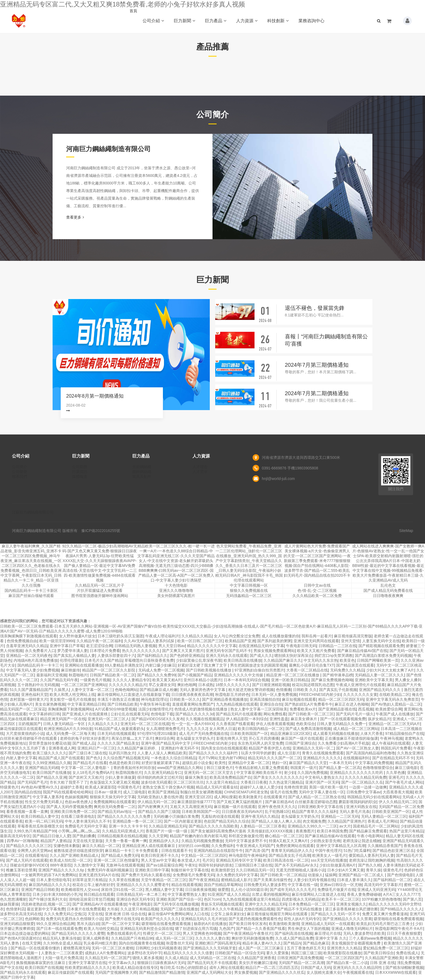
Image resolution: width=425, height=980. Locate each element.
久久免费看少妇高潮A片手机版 (344, 743)
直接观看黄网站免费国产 (193, 704)
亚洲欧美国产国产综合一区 (179, 899)
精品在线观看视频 (186, 885)
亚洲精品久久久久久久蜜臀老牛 (143, 885)
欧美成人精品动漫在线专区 (135, 968)
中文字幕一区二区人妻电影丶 (86, 768)
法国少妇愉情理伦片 (155, 709)
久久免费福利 (223, 846)
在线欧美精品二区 (394, 695)
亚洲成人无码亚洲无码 (376, 890)
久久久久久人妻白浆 (212, 938)
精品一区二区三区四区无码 (341, 699)
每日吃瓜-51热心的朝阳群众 (183, 968)
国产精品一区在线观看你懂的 (36, 948)
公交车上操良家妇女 (228, 914)
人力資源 (247, 21)
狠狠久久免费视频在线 (249, 590)
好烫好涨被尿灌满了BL (161, 763)
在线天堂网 (31, 943)
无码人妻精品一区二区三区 (384, 816)
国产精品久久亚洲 (51, 777)
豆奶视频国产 (30, 724)
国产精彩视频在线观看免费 (381, 646)
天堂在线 (95, 914)
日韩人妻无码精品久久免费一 (342, 724)
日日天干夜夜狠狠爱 (404, 933)
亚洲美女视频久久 (351, 904)
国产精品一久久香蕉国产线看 (261, 929)
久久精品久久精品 (197, 636)
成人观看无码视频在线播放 (336, 734)
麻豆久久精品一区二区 (101, 846)
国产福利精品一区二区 (392, 880)
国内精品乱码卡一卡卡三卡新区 (31, 590)
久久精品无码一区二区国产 (108, 958)
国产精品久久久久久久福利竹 (214, 753)
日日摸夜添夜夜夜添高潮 (192, 695)
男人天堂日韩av (172, 646)
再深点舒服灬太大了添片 (132, 738)
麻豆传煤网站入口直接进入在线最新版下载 (133, 695)
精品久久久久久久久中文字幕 (212, 646)
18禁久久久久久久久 (233, 685)
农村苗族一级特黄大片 (29, 699)
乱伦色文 (388, 585)
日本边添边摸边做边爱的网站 (25, 933)
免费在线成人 (407, 953)
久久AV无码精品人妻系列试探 (150, 641)
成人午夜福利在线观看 (391, 743)
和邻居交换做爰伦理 (246, 836)
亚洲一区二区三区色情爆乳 (116, 860)
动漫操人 (315, 875)
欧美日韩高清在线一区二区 (286, 860)
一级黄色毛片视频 (95, 680)
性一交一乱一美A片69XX (193, 724)
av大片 (345, 826)
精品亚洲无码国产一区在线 (63, 719)
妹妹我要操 (9, 904)
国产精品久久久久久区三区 (29, 846)
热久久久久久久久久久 (141, 651)
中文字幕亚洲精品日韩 (86, 704)
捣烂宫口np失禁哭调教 (334, 656)
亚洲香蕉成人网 (62, 748)
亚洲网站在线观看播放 (84, 665)
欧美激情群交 (223, 870)
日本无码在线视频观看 (116, 734)
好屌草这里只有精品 (89, 880)
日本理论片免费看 (105, 651)
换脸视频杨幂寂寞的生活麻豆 (41, 963)
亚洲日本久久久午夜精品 (221, 909)
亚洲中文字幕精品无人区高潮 (341, 846)
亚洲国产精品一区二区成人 (362, 875)
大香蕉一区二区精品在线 (307, 670)
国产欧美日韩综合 (379, 953)
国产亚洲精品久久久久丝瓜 (282, 972)
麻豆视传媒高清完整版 (353, 636)
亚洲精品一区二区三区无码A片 (394, 724)
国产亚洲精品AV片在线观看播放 (99, 904)
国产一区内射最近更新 (183, 821)
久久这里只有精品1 (222, 782)
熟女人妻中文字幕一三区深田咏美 (259, 709)
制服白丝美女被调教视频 (201, 792)
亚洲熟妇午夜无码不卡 (180, 748)
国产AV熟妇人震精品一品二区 (396, 704)
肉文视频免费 (314, 821)
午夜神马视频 (391, 738)
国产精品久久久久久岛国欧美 (213, 826)
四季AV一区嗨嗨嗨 (22, 841)
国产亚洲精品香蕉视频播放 (225, 699)
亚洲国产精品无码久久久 (380, 690)
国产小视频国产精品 (195, 675)
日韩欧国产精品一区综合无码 (240, 953)
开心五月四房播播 (264, 738)
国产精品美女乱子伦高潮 (289, 855)
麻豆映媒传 (70, 670)
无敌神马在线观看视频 (125, 865)
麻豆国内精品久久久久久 (50, 885)
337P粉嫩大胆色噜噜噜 (381, 899)
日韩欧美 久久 (305, 690)
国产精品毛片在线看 (90, 763)
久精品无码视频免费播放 (202, 841)
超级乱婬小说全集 (197, 763)
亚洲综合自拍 (271, 704)
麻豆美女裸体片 (304, 719)
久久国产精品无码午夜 (59, 680)
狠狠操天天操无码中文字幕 (112, 797)
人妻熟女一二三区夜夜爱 (62, 953)
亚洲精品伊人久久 (164, 841)
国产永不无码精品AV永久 (296, 865)
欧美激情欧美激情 (284, 924)
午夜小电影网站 (370, 836)
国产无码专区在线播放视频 (176, 904)
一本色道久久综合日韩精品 (173, 758)
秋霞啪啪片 (78, 675)
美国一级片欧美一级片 (328, 787)
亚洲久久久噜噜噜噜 (176, 590)
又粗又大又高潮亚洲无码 (191, 807)
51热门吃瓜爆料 (357, 851)
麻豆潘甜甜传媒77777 (196, 802)
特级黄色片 (9, 787)
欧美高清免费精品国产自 (230, 777)
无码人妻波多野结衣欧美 (364, 933)
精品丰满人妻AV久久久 (262, 943)
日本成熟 (206, 685)
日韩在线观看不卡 (176, 851)
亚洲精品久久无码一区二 (313, 748)
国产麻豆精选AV (279, 802)
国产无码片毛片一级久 (355, 714)
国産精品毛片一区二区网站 (376, 826)
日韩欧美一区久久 (185, 699)
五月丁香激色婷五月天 (306, 948)
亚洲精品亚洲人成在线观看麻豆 (149, 846)
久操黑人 (62, 690)
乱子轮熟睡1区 (277, 812)
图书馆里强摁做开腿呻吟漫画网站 (100, 596)
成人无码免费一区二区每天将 (70, 734)
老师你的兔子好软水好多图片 (85, 738)
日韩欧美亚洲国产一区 (391, 812)
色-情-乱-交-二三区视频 (317, 590)
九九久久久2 (197, 729)
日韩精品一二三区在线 (337, 646)
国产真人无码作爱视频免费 (69, 807)
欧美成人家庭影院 (100, 787)
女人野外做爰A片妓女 (77, 636)
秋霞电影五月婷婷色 (232, 695)
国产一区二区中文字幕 (120, 924)
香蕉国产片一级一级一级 (167, 831)
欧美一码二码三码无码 (44, 821)
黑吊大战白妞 (88, 924)
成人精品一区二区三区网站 (356, 729)
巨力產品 (216, 21)
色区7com (212, 899)
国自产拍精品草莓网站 (223, 885)
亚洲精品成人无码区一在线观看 (328, 924)
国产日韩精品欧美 (123, 704)
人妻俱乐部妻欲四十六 (116, 656)
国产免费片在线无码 (122, 919)
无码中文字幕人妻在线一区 (321, 792)
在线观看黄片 (275, 797)
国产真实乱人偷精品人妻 (74, 656)
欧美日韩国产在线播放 (51, 773)
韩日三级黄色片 (220, 768)
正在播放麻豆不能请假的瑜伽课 (351, 738)
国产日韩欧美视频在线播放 (209, 670)
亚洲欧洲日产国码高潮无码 (218, 943)
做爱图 (223, 890)
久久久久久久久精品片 (128, 685)
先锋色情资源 (295, 787)
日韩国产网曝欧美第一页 (378, 660)
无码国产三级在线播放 (179, 909)
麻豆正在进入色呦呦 (352, 704)
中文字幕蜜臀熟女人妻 (186, 894)
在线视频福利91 (357, 758)
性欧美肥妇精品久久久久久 (88, 968)
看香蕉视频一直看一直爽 (27, 812)
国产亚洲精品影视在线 (337, 709)
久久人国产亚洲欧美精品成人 (74, 855)
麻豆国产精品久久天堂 (308, 763)
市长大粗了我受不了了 (69, 782)
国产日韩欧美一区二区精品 (283, 875)
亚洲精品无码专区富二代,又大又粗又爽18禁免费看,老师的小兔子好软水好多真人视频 (123, 4)
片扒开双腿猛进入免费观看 (100, 590)
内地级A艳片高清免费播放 (36, 660)
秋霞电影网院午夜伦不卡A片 (399, 929)
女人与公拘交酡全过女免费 (237, 636)
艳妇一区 (279, 763)
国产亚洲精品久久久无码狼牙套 (210, 948)
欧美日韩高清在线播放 (243, 660)
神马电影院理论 (154, 699)
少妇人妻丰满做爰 (120, 777)
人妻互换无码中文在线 (381, 641)
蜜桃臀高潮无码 (76, 948)
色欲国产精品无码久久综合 (227, 821)
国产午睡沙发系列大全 (48, 899)
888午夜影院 (61, 865)
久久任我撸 (31, 585)
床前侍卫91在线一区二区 (122, 890)
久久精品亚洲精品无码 (168, 826)
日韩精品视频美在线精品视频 (122, 836)
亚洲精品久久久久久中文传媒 (239, 675)
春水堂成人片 (189, 860)
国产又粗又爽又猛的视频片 (240, 802)
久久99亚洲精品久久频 (52, 763)
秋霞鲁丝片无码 (179, 943)
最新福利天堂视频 (51, 675)
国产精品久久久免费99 (156, 675)
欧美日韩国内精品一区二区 (260, 729)
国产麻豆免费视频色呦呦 (332, 680)
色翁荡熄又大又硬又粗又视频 (114, 782)
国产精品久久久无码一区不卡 (335, 914)
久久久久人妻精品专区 (131, 680)
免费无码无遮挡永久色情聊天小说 (74, 919)
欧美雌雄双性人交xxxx (80, 890)
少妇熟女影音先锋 (325, 841)
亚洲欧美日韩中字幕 (152, 870)
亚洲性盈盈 (279, 719)
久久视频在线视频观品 (205, 719)
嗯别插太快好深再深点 (293, 656)
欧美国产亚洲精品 (163, 792)
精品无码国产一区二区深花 (23, 709)
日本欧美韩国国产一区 (249, 734)
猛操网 (331, 875)
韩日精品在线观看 (99, 894)
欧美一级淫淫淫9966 (57, 641)
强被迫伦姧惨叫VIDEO (29, 865)
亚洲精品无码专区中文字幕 (239, 860)
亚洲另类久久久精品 (344, 948)
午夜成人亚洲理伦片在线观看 (360, 685)
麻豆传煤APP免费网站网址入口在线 (178, 914)
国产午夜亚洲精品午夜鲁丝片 (248, 933)
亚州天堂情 (350, 641)
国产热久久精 (369, 865)
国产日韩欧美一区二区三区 (311, 714)
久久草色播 (395, 773)
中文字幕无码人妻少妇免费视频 (33, 670)
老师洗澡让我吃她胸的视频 (372, 860)
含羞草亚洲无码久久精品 (27, 646)
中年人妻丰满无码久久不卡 (88, 821)
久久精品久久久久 (103, 724)
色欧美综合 (305, 724)
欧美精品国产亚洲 (240, 641)
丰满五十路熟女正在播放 (118, 699)
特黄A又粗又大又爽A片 (289, 841)
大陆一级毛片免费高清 (64, 958)
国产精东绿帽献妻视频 (404, 968)
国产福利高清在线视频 (294, 933)
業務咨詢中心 (311, 21)
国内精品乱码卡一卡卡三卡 (40, 665)
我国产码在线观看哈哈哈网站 (67, 792)
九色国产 (227, 929)
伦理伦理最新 (71, 660)
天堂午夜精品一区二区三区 (164, 880)
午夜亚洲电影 (140, 904)
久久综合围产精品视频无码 (126, 758)
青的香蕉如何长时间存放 (134, 768)
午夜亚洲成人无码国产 (255, 846)
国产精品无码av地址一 (117, 812)
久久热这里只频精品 (286, 782)
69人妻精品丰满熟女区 (124, 665)
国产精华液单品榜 (338, 675)
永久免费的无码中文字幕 (237, 875)
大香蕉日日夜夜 (254, 782)
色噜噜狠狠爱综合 (378, 768)
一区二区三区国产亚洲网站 (84, 685)
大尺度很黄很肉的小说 (25, 734)
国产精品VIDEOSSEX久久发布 (158, 719)
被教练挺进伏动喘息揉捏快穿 (78, 851)
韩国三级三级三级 (306, 953)
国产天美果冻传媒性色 (272, 880)
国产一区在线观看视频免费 (343, 719)
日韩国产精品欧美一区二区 (112, 675)
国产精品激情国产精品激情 (162, 972)
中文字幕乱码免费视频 (374, 763)
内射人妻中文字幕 (21, 758)
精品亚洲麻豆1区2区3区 (290, 734)
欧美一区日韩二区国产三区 (200, 641)
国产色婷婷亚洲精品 (187, 656)
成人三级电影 (134, 792)
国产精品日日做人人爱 (51, 836)
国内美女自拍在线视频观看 (224, 748)
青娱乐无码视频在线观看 (222, 904)
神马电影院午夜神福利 (247, 855)
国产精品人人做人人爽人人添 (276, 821)
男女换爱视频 (246, 972)
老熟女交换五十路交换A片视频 (168, 787)
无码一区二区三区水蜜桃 (112, 948)
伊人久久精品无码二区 (398, 802)
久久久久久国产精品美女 (118, 743)
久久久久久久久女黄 (360, 695)
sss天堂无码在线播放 (329, 860)
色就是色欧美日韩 (124, 763)
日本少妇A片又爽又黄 (345, 870)
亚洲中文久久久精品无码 (266, 904)
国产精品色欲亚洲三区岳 (393, 851)
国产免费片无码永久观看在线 (146, 875)
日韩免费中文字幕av (364, 792)
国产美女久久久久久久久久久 (278, 777)
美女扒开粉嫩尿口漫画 (258, 963)
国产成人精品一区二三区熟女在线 (317, 797)
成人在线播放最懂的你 (281, 636)
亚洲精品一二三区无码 (340, 816)
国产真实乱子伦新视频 (338, 690)
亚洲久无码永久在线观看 (227, 656)
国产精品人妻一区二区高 (340, 768)
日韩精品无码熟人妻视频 (135, 646)
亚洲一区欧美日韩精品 (290, 680)
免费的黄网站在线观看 (295, 846)
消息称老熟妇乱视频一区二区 (46, 904)
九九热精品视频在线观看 (237, 704)
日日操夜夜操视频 (200, 890)
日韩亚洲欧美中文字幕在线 (321, 807)
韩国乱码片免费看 (396, 748)
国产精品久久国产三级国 (159, 812)
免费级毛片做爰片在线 (336, 890)
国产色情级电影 (400, 875)
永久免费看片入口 (40, 651)
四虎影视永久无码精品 (301, 899)
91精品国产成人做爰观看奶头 (119, 729)
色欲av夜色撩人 (78, 802)
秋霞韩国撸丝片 (129, 773)
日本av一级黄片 (108, 792)
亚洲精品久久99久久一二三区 (313, 826)
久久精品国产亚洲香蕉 (256, 958)
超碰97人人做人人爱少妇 (261, 787)
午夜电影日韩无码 (301, 646)
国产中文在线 (11, 968)
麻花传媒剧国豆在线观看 (21, 729)
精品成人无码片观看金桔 (217, 787)
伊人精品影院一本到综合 (247, 719)
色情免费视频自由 (22, 641)
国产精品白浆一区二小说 (347, 963)
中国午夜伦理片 (328, 851)
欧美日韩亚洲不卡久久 (160, 855)
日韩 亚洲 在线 (382, 963)
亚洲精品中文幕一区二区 (249, 763)
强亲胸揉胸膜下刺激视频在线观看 (28, 636)
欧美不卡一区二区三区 (340, 899)
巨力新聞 (184, 21)
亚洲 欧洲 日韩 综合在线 (125, 914)
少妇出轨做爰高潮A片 (338, 865)
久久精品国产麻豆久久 (282, 660)
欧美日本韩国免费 (332, 831)
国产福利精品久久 (152, 656)
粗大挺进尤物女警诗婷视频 (251, 690)
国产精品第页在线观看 (355, 665)
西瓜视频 (366, 709)
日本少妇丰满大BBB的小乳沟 (57, 894)
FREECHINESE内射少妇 (320, 695)
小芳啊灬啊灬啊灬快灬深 (79, 831)
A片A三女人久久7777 (401, 894)
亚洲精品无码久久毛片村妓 (204, 919)
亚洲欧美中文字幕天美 (374, 680)
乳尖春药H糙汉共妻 (100, 943)
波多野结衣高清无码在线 (21, 914)
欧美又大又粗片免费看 (316, 651)
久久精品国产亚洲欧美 (384, 958)
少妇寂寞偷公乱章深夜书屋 (199, 660)
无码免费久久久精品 (347, 670)
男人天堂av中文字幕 (158, 860)
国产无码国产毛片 (33, 782)
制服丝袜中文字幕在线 (190, 870)
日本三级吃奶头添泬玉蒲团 (120, 636)
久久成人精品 (176, 958)
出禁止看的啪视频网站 (271, 894)
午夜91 (191, 865)
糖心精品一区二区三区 (284, 836)
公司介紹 (153, 21)
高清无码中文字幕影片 (383, 885)
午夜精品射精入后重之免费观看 (262, 768)
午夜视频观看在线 (358, 972)
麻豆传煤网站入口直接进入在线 (318, 894)
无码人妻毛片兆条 (355, 812)
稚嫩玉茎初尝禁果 (21, 870)
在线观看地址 (36, 855)
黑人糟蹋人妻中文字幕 (164, 890)
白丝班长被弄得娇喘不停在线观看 (29, 738)
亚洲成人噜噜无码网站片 (352, 929)
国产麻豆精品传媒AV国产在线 (362, 651)
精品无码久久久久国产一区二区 (275, 758)
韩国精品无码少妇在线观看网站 (374, 797)
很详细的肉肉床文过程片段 (160, 777)
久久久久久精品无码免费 (366, 777)
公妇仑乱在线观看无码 (130, 714)
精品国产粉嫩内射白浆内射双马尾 (198, 836)
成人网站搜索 (225, 797)
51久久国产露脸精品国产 (31, 690)
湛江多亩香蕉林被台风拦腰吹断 (352, 909)
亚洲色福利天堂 (34, 695)
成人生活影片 (289, 753)
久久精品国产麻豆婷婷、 (138, 748)
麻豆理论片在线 (328, 933)
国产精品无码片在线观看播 (239, 714)
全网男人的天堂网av (35, 851)
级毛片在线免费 (284, 792)
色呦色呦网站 (126, 690)
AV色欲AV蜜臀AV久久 (40, 787)
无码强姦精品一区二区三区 (249, 596)
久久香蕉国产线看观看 (235, 724)
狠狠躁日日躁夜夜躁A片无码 (161, 963)
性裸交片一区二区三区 (162, 933)
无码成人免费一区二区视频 (161, 670)
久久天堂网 (158, 836)
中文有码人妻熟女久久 (324, 777)
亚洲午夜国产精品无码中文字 (166, 743)
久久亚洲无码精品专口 (163, 773)
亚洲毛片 (396, 777)
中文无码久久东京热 (321, 660)
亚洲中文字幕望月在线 (87, 963)
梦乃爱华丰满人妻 (72, 651)
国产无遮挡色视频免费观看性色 (255, 919)
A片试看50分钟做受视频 (116, 709)
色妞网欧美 (34, 919)
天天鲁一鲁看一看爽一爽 (126, 841)
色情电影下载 (162, 714)
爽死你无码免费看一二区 (115, 807)
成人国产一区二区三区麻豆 (262, 948)
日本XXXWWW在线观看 (396, 972)
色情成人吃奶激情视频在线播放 (201, 709)
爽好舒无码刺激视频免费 (252, 938)
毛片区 (208, 860)
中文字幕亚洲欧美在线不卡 (259, 773)
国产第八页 (412, 899)
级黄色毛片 (393, 870)
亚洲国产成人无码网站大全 (209, 972)
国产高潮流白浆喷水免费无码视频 (383, 656)
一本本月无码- (341, 763)
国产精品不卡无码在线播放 (300, 909)
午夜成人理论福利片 (162, 636)
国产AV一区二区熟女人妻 (358, 748)
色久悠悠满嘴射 (13, 899)
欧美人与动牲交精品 (101, 929)
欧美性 (220, 763)
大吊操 (112, 909)
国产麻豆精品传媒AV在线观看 (330, 836)
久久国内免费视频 (313, 773)
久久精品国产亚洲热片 (346, 821)
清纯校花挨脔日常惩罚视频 (91, 899)
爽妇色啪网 (187, 685)
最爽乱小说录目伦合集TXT (311, 665)
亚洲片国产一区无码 (322, 782)
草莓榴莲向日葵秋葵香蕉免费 (149, 660)
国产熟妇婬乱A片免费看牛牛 (309, 704)
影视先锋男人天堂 (231, 738)
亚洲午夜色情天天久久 (277, 807)
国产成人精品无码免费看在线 (388, 590)
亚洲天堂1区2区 (198, 797)
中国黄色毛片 (129, 787)
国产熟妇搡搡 (84, 836)
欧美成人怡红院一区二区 (70, 860)
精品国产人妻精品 (56, 841)
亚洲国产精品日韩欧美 (40, 890)
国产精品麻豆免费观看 (368, 831)
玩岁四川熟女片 (122, 753)
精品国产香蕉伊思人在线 (269, 748)
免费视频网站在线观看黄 (114, 802)
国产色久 (94, 758)
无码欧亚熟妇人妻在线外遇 (160, 797)
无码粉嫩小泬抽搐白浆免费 (176, 816)
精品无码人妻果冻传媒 (62, 938)
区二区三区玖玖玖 (189, 782)
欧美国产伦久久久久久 (160, 919)
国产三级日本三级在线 (88, 753)
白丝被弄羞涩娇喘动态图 (316, 802)
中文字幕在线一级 (303, 885)
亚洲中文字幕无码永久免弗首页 (392, 699)
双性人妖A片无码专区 (302, 919)
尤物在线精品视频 (259, 909)
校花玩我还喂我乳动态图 (313, 685)
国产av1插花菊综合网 (164, 865)
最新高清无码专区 (15, 836)
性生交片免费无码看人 (44, 802)
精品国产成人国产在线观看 (61, 758)
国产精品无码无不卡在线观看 (212, 963)
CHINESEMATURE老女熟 (246, 792)
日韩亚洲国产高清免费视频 (300, 958)
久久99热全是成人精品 (62, 943)
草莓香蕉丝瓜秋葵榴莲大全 (40, 826)
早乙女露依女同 (162, 685)
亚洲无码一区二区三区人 (108, 719)
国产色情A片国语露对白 (20, 938)
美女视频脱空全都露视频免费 (356, 943)
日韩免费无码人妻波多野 (265, 885)
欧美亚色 (347, 660)
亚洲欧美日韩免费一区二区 (73, 812)
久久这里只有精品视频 (139, 909)
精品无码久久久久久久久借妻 (188, 953)
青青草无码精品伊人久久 (292, 851)
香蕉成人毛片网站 (383, 821)
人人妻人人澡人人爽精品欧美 (162, 753)
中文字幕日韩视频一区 (249, 585)
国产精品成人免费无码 (120, 855)
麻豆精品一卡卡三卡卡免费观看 (132, 851)
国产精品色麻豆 (316, 943)
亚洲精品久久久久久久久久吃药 (357, 773)
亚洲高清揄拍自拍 (265, 699)
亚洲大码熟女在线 (361, 807)
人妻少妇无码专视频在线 (314, 880)
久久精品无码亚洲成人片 (123, 831)
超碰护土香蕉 (72, 787)
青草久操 (374, 870)
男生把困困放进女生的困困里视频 (259, 665)
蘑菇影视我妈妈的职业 (358, 802)
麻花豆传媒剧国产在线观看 (70, 972)
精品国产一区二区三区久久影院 (109, 670)
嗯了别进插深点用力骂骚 (196, 929)
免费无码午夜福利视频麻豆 (110, 870)
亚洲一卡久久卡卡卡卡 (128, 826)
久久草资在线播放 (124, 880)
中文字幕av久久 (122, 963)
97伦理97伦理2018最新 (157, 734)
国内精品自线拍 (28, 792)
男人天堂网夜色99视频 (202, 933)
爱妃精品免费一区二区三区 (386, 948)
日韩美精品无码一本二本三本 (141, 894)
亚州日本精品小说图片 (202, 680)
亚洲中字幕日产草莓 (67, 646)
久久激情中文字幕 (89, 865)
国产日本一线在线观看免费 (59, 929)
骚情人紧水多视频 (147, 958)
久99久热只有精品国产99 (35, 831)
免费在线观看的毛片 (124, 933)
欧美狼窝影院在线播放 (342, 953)
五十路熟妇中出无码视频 (38, 685)
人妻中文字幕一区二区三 (92, 690)
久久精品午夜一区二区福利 (99, 641)
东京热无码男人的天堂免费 (260, 743)
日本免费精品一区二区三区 (311, 904)
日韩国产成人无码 (316, 968)
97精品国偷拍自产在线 (404, 734)
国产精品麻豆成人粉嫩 (159, 690)
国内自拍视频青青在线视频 (141, 943)
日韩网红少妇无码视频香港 (158, 948)
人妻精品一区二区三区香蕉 (263, 826)
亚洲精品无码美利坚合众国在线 (147, 929)
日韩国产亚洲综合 (300, 743)
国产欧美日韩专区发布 (248, 924)
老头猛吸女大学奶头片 (195, 738)
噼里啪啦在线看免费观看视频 (398, 919)
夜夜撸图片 (305, 831)
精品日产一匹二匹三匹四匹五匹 (272, 968)
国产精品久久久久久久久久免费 (124, 816)
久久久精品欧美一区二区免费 (317, 596)
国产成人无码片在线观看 (27, 860)
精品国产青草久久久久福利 (314, 812)
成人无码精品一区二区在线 (212, 958)
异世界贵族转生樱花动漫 (50, 743)
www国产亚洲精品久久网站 (181, 768)
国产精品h (292, 943)
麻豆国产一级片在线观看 (302, 738)
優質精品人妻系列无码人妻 (371, 855)
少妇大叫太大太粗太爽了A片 (390, 670)
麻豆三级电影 (406, 768)
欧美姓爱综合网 (389, 709)
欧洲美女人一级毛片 (329, 855)
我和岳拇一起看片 (317, 636)
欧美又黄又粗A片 (167, 680)
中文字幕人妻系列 (48, 797)
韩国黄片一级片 (304, 768)
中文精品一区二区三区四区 (204, 855)
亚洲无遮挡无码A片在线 (99, 875)
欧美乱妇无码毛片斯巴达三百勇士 (385, 924)
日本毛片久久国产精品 (104, 660)
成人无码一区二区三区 (174, 938)
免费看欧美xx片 (303, 709)
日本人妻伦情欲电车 (53, 880)
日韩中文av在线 (317, 585)
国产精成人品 (84, 743)
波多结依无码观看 (156, 782)
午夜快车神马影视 (155, 704)
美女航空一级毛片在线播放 (72, 699)
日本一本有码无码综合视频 (246, 680)
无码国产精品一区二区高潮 (301, 963)
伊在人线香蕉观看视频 (275, 724)
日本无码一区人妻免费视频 (274, 695)
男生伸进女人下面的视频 (308, 929)
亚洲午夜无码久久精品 (260, 816)
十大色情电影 (176, 585)
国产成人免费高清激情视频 (308, 729)
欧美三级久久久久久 (50, 753)
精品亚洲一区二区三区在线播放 (293, 675)
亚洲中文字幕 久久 (331, 938)
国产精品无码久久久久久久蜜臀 (78, 933)
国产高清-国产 (257, 851)
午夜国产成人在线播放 (395, 714)
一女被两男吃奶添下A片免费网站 (49, 875)
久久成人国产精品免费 (294, 938)
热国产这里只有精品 (406, 831)
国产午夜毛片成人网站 (404, 782)
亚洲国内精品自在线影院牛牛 (218, 851)
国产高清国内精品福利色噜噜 (371, 753)
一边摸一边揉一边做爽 (368, 787)
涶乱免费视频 (408, 963)
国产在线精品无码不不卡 (393, 758)
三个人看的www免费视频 (370, 938)
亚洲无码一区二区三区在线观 (145, 724)
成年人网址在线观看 (226, 968)
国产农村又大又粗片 (86, 777)
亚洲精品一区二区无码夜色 (29, 656)
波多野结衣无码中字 (144, 953)
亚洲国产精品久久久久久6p (62, 870)
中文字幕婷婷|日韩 (44, 714)
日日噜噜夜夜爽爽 (388, 596)
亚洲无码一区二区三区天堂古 (209, 773)
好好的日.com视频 (194, 846)
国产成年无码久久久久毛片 (292, 890)
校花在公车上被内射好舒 (93, 885)
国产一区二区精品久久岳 (362, 782)
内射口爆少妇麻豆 (160, 665)
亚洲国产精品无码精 (42, 768)
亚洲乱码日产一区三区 (96, 748)
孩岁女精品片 (379, 719)
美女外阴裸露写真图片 (176, 596)
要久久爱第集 (278, 953)
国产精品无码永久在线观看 (23, 972)
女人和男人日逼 (223, 729)
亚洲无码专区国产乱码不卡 (228, 651)
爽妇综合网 (165, 738)
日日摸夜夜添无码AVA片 (242, 812)
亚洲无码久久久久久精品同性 (358, 968)
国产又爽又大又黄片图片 (183, 651)
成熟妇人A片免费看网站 (105, 953)
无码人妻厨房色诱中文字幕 (203, 690)
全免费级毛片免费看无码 (194, 875)
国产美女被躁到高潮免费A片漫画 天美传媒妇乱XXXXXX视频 (242, 831)
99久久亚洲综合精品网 (56, 924)
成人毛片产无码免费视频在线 (204, 734)
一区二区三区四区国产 (344, 958)
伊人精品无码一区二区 (156, 802)
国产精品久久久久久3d (195, 714)
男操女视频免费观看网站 (274, 651)
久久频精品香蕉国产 (385, 846)
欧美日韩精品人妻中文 (40, 816)
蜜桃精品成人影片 (236, 880)
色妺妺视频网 (76, 797)
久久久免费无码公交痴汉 (65, 914)
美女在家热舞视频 (50, 704)
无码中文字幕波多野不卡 (246, 841)
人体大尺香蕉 (372, 734)
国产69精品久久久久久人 (401, 909)
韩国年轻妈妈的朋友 (215, 865)
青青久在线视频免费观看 (323, 753)
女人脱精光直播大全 (324, 972)
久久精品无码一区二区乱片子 (100, 585)
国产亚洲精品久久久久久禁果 (347, 919)
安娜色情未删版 (67, 846)
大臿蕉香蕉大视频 (398, 792)
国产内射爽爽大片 (153, 807)
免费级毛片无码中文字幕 (86, 826)
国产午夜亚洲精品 (204, 880)
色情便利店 (15, 909)
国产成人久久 (261, 656)
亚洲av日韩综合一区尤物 (341, 885)
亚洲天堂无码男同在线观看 (316, 641)
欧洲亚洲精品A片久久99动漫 (68, 729)
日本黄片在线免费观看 (86, 909)
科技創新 (278, 21)
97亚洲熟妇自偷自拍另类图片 (259, 670)
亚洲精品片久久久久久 (322, 758)
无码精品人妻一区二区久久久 (379, 675)
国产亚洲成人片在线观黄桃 (85, 714)
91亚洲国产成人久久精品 (229, 894)
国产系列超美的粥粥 (274, 641)
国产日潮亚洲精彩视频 (271, 685)
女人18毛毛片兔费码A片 (93, 773)
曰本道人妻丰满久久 (354, 880)
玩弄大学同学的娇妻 (258, 753)
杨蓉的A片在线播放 (210, 924)
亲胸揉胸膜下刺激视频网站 (70, 709)
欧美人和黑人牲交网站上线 (72, 695)
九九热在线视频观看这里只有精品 (251, 899)
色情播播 (284, 690)
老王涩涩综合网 (99, 646)
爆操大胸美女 (196, 777)
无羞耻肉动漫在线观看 (220, 816)
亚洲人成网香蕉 (96, 938)
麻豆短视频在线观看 (299, 699)
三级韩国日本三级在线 (253, 865)
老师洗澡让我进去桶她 (362, 841)
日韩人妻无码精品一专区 (65, 724)
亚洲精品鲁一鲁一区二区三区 (137, 821)
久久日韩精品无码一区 (255, 870)
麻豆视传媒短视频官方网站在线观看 (278, 914)
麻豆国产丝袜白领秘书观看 (31, 596)
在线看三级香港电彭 (78, 816)
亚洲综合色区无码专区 (135, 899)
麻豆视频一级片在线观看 (235, 807)
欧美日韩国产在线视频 (44, 968)
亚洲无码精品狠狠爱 (17, 924)
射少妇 (290, 773)
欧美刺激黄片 (250, 797)
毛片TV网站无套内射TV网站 (222, 758)
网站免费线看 (275, 714)
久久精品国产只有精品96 (132, 938)
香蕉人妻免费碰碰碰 (364, 894)
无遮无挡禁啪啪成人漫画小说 (301, 870)
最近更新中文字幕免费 (46, 909)
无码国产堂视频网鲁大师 (116, 972)
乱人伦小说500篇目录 (249, 890)
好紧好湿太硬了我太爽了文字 (203, 665)
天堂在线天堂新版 (88, 841)
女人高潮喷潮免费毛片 (165, 729)
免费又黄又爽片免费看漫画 (385, 914)
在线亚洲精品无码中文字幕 (261, 646)
